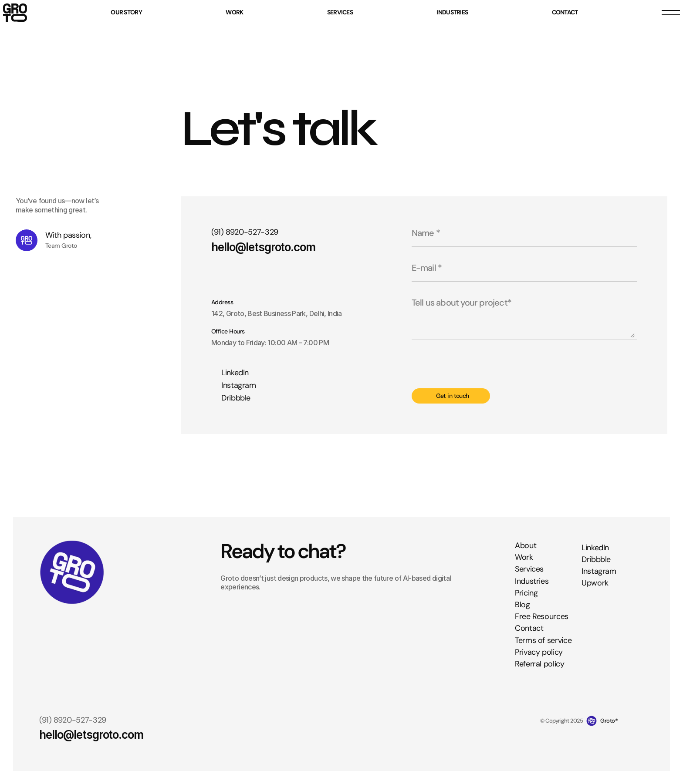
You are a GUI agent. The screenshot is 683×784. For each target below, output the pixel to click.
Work (524, 558)
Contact (529, 629)
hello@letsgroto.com (263, 247)
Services (529, 569)
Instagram (599, 571)
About (526, 545)
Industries (532, 581)
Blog (522, 605)
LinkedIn (595, 548)
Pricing (526, 593)
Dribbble (596, 559)
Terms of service (543, 640)
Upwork (595, 583)
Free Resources (542, 616)
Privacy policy (539, 652)
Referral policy (540, 664)
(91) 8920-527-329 (245, 232)
